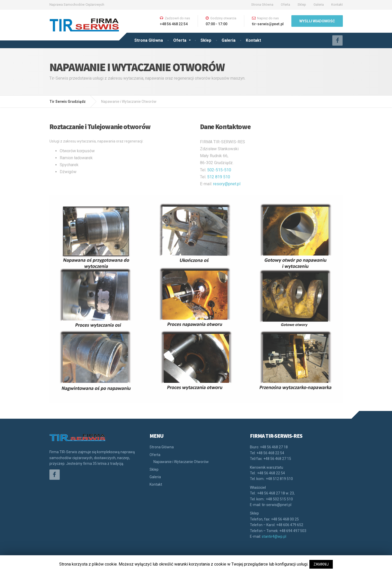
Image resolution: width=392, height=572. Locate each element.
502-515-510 (219, 170)
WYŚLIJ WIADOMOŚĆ (317, 21)
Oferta (285, 5)
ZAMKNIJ (321, 564)
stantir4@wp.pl (274, 536)
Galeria (319, 5)
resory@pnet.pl (227, 184)
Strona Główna (262, 5)
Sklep (302, 5)
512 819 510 (219, 177)
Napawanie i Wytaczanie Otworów (181, 462)
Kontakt (337, 5)
